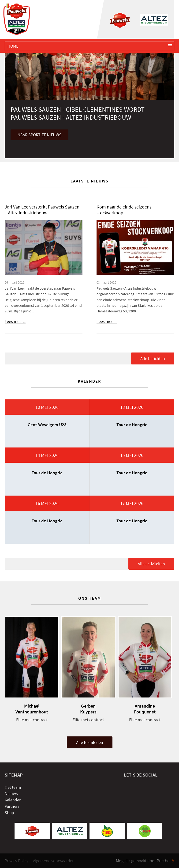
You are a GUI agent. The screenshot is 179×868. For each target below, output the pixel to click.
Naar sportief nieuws (39, 135)
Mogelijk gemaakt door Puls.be (145, 861)
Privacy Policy (17, 861)
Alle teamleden (90, 742)
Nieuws (11, 794)
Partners (12, 806)
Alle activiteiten (151, 564)
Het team (13, 787)
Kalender (13, 800)
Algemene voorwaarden (54, 861)
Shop (9, 813)
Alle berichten (153, 358)
